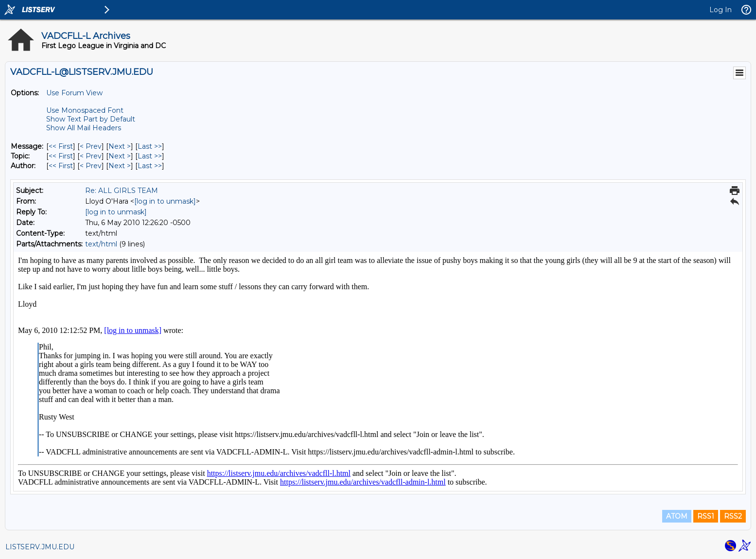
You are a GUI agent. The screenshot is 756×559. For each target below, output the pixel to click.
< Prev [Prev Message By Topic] (91, 156)
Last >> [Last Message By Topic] (150, 156)
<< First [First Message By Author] (61, 166)
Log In (721, 10)
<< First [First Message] (61, 146)
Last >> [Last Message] (150, 146)
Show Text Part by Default (91, 119)
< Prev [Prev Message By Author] (91, 166)
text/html (101, 244)
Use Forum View (74, 93)
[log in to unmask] (165, 201)
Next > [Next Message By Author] (120, 166)
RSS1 (706, 516)
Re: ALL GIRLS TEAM (122, 191)
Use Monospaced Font (85, 110)
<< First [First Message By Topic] (61, 156)
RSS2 (733, 516)
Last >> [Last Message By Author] (150, 166)
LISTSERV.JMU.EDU (40, 547)
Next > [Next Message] (120, 146)
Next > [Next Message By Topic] (120, 156)
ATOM (677, 516)
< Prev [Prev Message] (91, 146)
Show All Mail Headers (84, 128)
